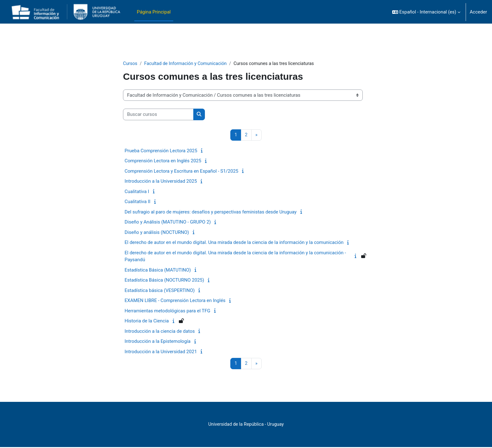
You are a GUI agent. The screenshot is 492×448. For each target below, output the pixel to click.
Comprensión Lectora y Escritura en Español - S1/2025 (182, 171)
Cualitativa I (137, 192)
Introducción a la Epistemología (158, 342)
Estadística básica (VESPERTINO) (160, 291)
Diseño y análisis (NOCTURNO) (157, 233)
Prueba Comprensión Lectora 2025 (161, 151)
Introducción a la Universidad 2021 (161, 352)
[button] (426, 12)
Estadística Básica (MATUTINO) (158, 270)
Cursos (130, 64)
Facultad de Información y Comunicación (187, 64)
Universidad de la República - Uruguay (246, 425)
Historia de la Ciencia (147, 321)
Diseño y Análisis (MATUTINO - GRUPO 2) (168, 223)
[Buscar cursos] (158, 115)
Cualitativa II (137, 202)
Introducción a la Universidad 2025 (161, 182)
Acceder (478, 12)
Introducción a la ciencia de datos (160, 332)
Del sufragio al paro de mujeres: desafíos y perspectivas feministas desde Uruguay (211, 212)
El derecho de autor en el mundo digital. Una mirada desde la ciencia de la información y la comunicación (234, 243)
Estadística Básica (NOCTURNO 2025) (164, 281)
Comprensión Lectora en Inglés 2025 (163, 161)
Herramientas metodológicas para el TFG (167, 311)
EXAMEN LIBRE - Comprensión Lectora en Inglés (175, 301)
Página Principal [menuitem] (154, 12)
